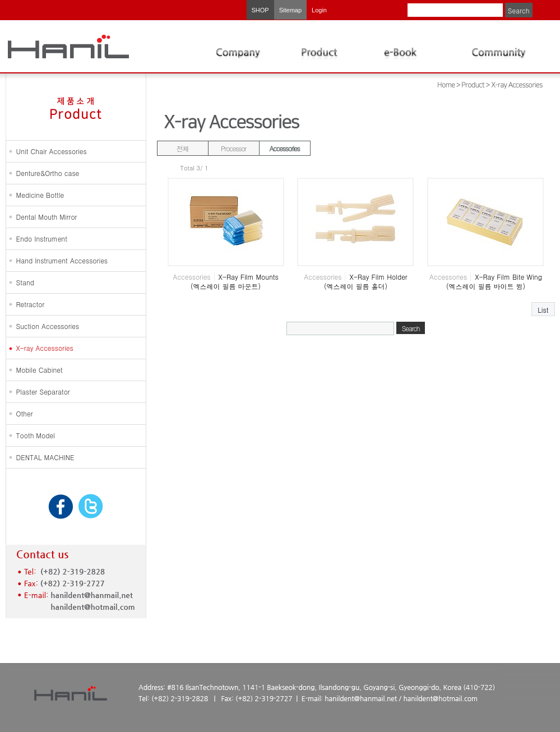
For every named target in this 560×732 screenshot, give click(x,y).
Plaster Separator (43, 392)
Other (25, 413)
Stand (25, 282)
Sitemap (290, 10)
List (543, 310)
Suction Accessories (48, 326)
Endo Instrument (42, 238)
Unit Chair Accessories (52, 151)
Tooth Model (36, 435)
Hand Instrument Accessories (62, 260)
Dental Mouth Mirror (47, 217)
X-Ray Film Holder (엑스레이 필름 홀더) (366, 281)
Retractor (31, 304)
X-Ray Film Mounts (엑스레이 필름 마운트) (235, 281)
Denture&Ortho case (48, 173)
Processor (233, 148)
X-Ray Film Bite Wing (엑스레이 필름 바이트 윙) (494, 281)
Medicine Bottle (40, 195)
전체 (183, 148)
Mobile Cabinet (40, 370)
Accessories (285, 148)
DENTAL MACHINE (45, 457)
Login (319, 10)
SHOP (260, 10)
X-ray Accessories (45, 348)
